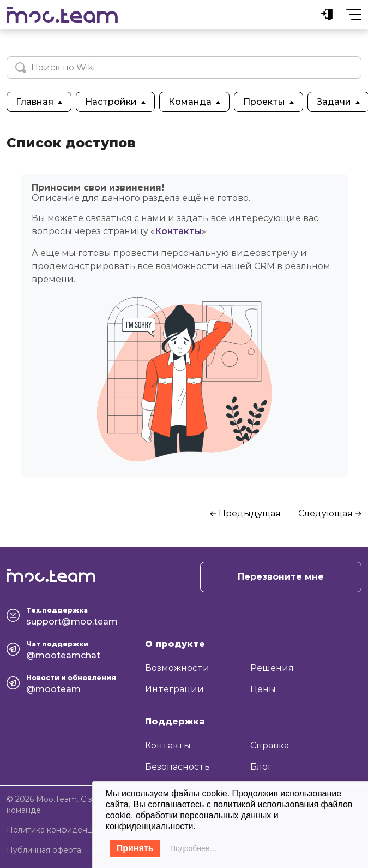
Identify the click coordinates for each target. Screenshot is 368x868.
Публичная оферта (44, 850)
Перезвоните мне (281, 577)
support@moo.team (72, 622)
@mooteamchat (63, 655)
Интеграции (174, 689)
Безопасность (177, 767)
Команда (194, 102)
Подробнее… (194, 848)
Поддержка (175, 721)
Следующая (325, 513)
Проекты (269, 102)
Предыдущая (250, 513)
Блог (261, 767)
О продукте (175, 644)
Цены (263, 689)
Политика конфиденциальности (70, 830)
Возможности (177, 668)
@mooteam (53, 689)
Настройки (115, 102)
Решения (272, 668)
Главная (39, 102)
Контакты (178, 231)
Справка (270, 745)
